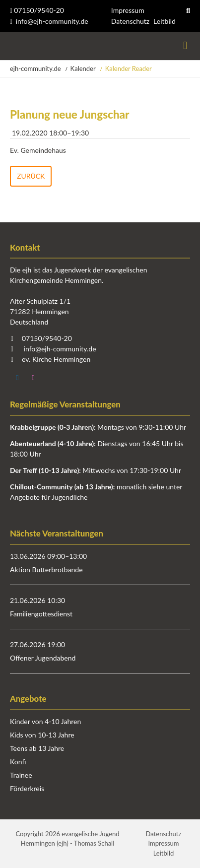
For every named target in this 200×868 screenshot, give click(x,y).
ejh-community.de (35, 68)
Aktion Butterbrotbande (46, 569)
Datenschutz (130, 21)
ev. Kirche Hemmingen (56, 359)
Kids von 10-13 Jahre (42, 735)
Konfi (18, 762)
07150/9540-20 (37, 10)
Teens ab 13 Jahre (37, 748)
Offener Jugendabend (43, 658)
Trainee (21, 775)
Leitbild (165, 21)
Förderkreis (27, 788)
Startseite (11, 46)
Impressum (128, 10)
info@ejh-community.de (52, 21)
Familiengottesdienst (41, 614)
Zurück (31, 176)
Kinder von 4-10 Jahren (45, 721)
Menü (185, 46)
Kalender (83, 68)
